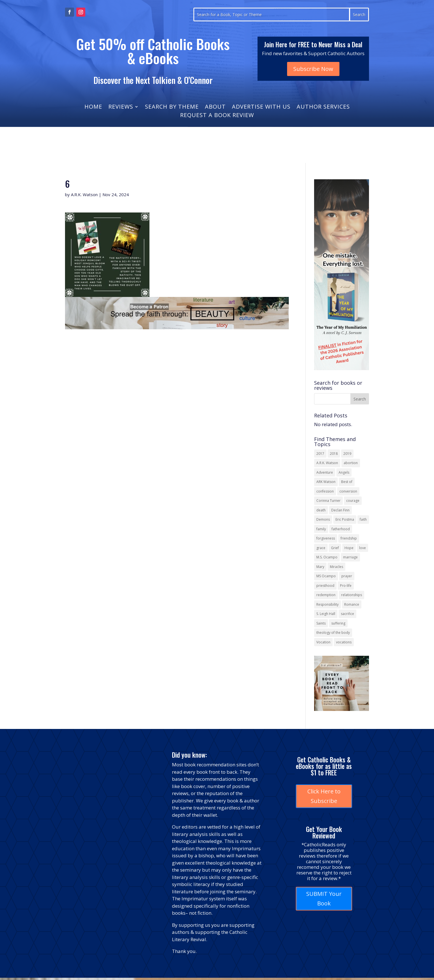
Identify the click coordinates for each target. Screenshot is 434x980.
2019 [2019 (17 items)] (347, 454)
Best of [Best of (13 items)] (347, 482)
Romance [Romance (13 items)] (352, 604)
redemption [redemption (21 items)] (326, 595)
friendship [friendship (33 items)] (349, 538)
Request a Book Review (217, 116)
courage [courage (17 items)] (353, 501)
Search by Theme (172, 108)
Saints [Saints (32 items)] (321, 623)
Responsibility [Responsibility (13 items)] (327, 604)
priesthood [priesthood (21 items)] (325, 586)
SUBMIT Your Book (324, 899)
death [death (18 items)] (321, 510)
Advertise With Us (261, 108)
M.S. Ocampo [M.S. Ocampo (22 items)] (327, 557)
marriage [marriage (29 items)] (350, 557)
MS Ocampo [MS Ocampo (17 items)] (326, 576)
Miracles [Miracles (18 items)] (336, 567)
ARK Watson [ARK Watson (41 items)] (326, 482)
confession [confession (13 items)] (325, 491)
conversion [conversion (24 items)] (348, 491)
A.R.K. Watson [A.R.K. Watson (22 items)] (327, 463)
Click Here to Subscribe (324, 796)
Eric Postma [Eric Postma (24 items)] (345, 519)
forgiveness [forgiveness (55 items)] (326, 538)
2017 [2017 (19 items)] (320, 454)
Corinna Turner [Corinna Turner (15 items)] (328, 501)
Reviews (121, 108)
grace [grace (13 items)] (321, 548)
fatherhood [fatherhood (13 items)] (341, 529)
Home (93, 108)
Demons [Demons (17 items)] (323, 519)
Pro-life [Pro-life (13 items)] (346, 586)
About (215, 108)
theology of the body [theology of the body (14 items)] (333, 633)
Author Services (323, 108)
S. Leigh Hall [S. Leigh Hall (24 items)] (326, 614)
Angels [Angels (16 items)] (344, 472)
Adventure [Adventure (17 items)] (325, 472)
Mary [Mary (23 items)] (320, 567)
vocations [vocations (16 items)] (344, 642)
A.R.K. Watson (84, 194)
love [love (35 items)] (363, 548)
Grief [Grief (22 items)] (335, 548)
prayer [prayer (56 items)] (347, 576)
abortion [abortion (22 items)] (351, 463)
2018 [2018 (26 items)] (334, 454)
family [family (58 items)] (321, 529)
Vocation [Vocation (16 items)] (323, 642)
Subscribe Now (313, 69)
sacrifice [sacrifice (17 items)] (347, 614)
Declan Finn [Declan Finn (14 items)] (340, 510)
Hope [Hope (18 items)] (349, 548)
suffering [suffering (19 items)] (338, 623)
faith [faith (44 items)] (363, 519)
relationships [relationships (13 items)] (352, 595)
